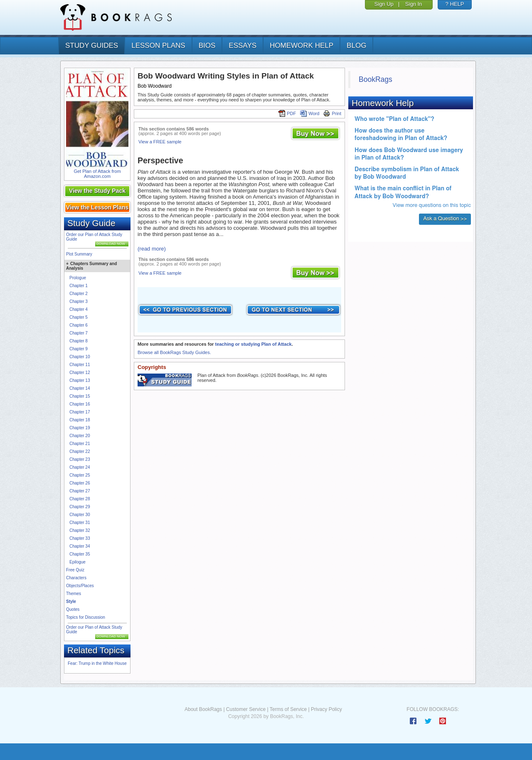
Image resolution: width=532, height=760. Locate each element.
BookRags (376, 79)
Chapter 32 (80, 530)
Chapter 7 (79, 333)
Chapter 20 (80, 436)
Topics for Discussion (86, 617)
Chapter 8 (79, 341)
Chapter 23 (80, 459)
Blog (356, 46)
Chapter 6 (79, 325)
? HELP (455, 4)
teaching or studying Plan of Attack (253, 344)
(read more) (152, 249)
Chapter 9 (79, 349)
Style (71, 601)
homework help (302, 46)
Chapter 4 (79, 309)
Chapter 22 (80, 451)
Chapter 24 (80, 467)
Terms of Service (288, 709)
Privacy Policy (326, 709)
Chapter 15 (80, 396)
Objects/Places (80, 586)
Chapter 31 (80, 523)
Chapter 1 (79, 286)
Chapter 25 (80, 475)
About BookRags (203, 709)
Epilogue (78, 562)
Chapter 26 (80, 483)
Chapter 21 (80, 444)
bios (207, 46)
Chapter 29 (80, 507)
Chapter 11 (80, 365)
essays (243, 46)
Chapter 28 (80, 499)
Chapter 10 (80, 357)
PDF (287, 113)
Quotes (73, 609)
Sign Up (384, 4)
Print (332, 113)
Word (310, 113)
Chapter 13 (80, 380)
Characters (76, 578)
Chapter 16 (80, 404)
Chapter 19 (80, 428)
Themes (74, 594)
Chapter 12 (80, 373)
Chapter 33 (80, 538)
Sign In (414, 4)
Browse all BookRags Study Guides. (174, 352)
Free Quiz (75, 570)
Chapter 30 (80, 515)
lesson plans (158, 46)
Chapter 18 (80, 420)
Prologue (78, 278)
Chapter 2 (79, 294)
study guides (92, 46)
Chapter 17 (80, 412)
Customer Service (246, 709)
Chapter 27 (80, 491)
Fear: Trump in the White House (97, 663)
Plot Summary (79, 254)
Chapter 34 (80, 546)
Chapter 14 (80, 388)
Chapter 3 (79, 301)
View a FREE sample (160, 142)
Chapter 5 (79, 317)
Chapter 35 (80, 554)
